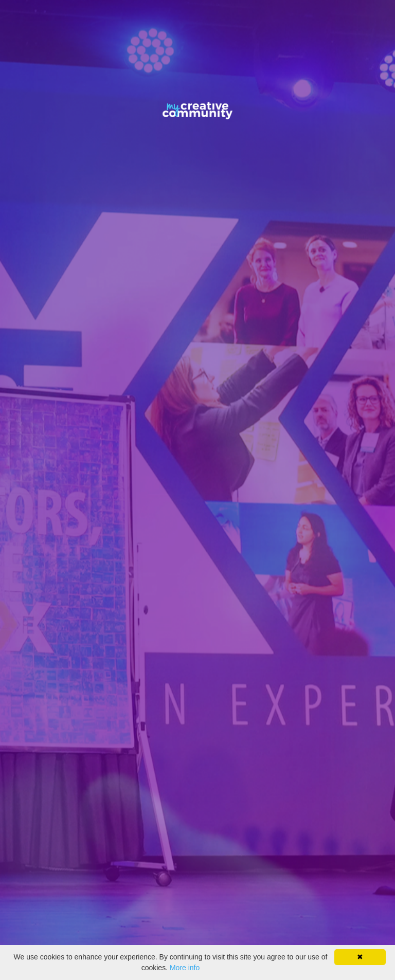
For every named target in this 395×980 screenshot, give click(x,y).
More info (185, 968)
